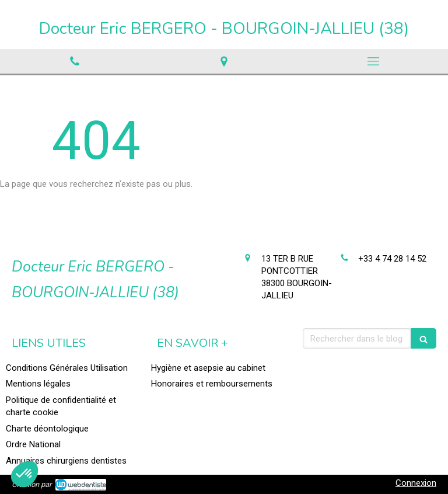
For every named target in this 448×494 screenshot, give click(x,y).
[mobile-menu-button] (373, 61)
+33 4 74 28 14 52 (392, 259)
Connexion (416, 483)
